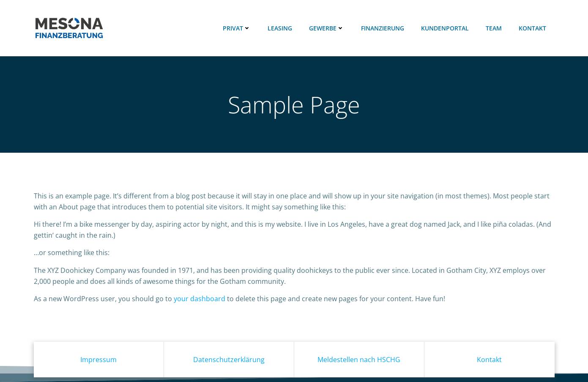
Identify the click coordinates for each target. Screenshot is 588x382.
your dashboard (200, 299)
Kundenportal (445, 28)
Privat (237, 28)
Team (494, 28)
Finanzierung (383, 28)
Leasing (280, 28)
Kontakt (532, 28)
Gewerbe (327, 28)
